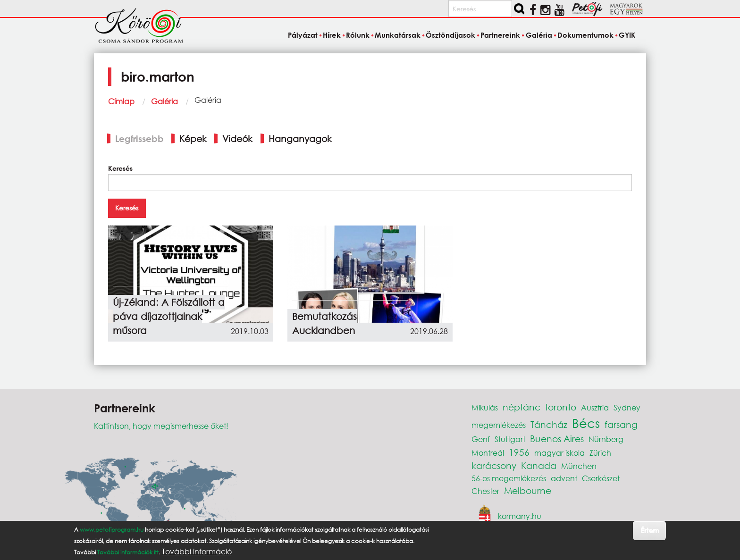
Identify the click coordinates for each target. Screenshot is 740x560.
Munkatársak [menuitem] (398, 35)
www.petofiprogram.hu (112, 530)
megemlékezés (499, 425)
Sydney (627, 407)
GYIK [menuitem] (627, 35)
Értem (650, 530)
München (579, 466)
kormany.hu (520, 515)
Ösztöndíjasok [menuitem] (450, 35)
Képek (193, 138)
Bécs (586, 423)
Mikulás (485, 407)
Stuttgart (510, 439)
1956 (519, 452)
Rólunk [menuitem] (358, 35)
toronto (561, 407)
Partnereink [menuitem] (500, 35)
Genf (481, 439)
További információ (197, 552)
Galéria (164, 101)
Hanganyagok (300, 138)
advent (564, 478)
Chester (485, 491)
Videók (237, 138)
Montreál (488, 453)
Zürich (600, 453)
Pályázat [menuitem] (303, 35)
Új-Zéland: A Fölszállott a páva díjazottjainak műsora (169, 316)
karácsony (494, 465)
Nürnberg (606, 439)
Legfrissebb (139, 138)
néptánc (521, 407)
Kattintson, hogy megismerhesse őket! (161, 426)
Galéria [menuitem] (539, 35)
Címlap (121, 101)
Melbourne (528, 490)
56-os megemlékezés (509, 478)
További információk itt (128, 552)
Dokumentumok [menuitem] (585, 35)
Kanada (539, 465)
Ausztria (595, 407)
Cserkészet (601, 478)
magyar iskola (559, 453)
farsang (621, 424)
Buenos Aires (557, 439)
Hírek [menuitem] (332, 35)
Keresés (120, 168)
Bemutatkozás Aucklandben (324, 323)
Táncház (549, 424)
